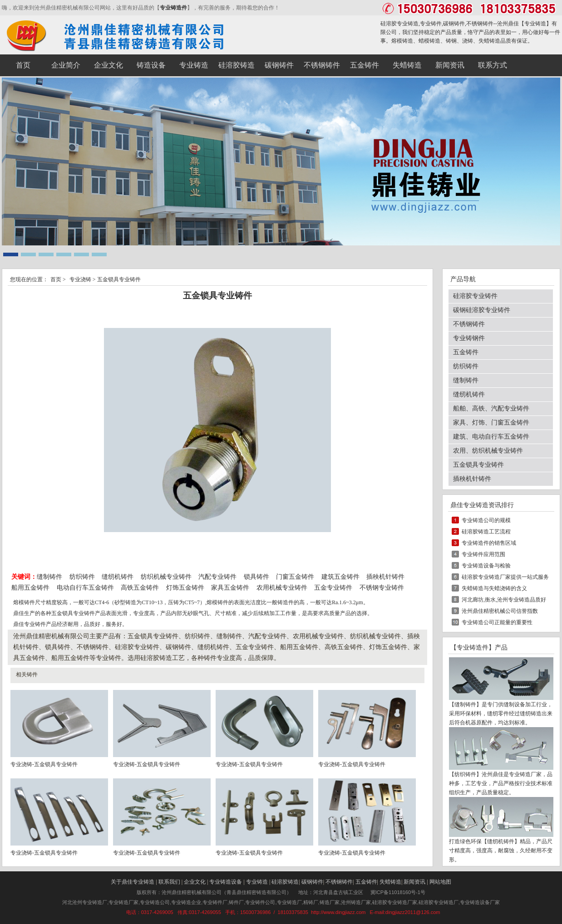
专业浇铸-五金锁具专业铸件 (44, 764)
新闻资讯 (414, 882)
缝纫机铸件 (118, 577)
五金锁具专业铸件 (478, 465)
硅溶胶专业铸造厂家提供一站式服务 (505, 577)
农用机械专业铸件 (282, 588)
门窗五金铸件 (295, 577)
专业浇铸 (80, 279)
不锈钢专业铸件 (382, 588)
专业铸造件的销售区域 (489, 543)
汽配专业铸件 (217, 577)
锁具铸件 (256, 577)
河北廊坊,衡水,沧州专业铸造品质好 (504, 600)
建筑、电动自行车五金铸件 (491, 437)
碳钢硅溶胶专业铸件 (482, 310)
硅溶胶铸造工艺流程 (486, 532)
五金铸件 (466, 352)
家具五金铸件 (230, 588)
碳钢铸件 (312, 882)
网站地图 (440, 882)
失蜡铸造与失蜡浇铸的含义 (494, 588)
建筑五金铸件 (340, 577)
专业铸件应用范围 (483, 554)
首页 (56, 279)
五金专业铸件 (333, 588)
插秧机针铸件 (385, 577)
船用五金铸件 (30, 588)
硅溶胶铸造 (285, 882)
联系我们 (169, 882)
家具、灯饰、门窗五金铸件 (491, 423)
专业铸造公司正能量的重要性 (497, 622)
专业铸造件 (173, 8)
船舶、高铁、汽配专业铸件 (491, 408)
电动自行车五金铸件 (85, 588)
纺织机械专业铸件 (167, 577)
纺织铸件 (82, 577)
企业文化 (195, 882)
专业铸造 (535, 24)
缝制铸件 (49, 577)
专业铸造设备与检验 (486, 566)
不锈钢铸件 (469, 324)
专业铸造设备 (226, 882)
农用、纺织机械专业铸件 (488, 451)
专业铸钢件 (469, 338)
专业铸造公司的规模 (486, 520)
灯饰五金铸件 (185, 588)
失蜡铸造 (390, 882)
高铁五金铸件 (140, 588)
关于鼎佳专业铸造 (133, 882)
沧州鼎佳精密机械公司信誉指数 (500, 611)
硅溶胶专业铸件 (475, 296)
